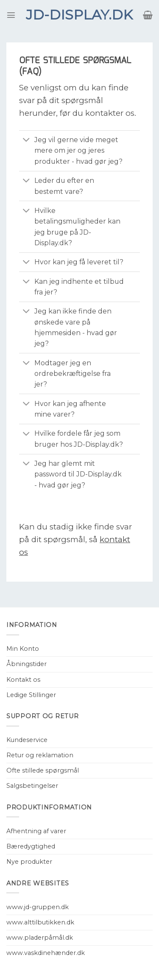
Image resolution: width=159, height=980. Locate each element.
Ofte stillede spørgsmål (43, 770)
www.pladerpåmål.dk (40, 938)
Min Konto (23, 649)
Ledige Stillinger (31, 695)
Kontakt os (23, 680)
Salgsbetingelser (32, 786)
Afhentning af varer (36, 831)
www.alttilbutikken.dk (40, 922)
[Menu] (11, 15)
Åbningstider (26, 664)
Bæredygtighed (31, 846)
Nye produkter (29, 862)
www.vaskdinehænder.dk (46, 953)
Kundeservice (27, 740)
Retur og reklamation (40, 755)
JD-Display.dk (79, 15)
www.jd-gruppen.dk (38, 907)
